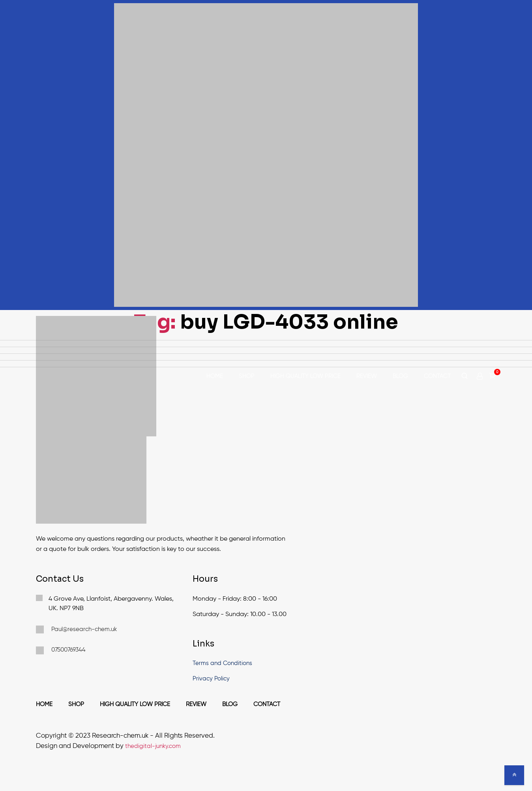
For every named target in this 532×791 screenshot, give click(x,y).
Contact (437, 376)
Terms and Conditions (222, 663)
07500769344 (61, 650)
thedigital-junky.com (153, 746)
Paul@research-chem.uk (76, 629)
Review (367, 376)
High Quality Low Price (305, 376)
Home (215, 376)
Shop (247, 376)
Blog (400, 376)
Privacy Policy (211, 679)
